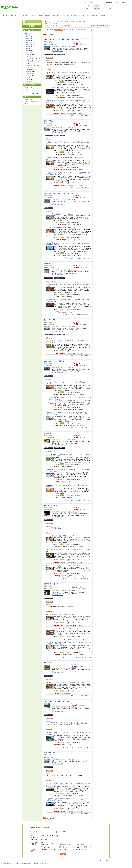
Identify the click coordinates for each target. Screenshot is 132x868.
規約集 (41, 864)
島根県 (67, 21)
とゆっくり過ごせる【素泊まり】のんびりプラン (62, 628)
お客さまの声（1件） (49, 198)
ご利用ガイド (92, 2)
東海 (27, 48)
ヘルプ (85, 2)
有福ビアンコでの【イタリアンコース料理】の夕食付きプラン (64, 565)
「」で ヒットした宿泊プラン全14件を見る (77, 579)
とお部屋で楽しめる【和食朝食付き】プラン (61, 615)
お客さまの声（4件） (49, 510)
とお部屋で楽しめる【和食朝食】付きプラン (61, 536)
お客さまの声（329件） (50, 44)
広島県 (29, 73)
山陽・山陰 (60, 21)
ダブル (60, 850)
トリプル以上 (73, 850)
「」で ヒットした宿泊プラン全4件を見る (78, 500)
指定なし (54, 25)
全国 (53, 21)
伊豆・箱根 (29, 43)
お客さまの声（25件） (50, 438)
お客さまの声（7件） (49, 588)
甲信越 (28, 45)
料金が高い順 (68, 30)
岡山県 (29, 71)
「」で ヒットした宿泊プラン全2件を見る (78, 315)
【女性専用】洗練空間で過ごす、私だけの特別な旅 (61, 228)
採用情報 (36, 864)
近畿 (27, 50)
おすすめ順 (52, 30)
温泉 (27, 91)
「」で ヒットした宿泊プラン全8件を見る (78, 258)
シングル (45, 850)
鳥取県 (29, 54)
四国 (27, 77)
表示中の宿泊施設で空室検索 (100, 25)
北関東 (28, 39)
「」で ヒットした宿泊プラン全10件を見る (77, 657)
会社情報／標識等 (6, 864)
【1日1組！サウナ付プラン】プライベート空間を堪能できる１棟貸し (66, 682)
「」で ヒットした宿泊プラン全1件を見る (78, 356)
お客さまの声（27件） (50, 324)
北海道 (28, 35)
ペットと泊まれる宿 (31, 93)
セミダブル (52, 850)
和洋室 (86, 850)
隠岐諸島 (31, 70)
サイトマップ (100, 2)
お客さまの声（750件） (50, 126)
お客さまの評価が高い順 (79, 30)
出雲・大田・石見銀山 (34, 62)
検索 (63, 854)
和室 (80, 850)
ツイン (65, 850)
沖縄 (27, 81)
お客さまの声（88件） (50, 268)
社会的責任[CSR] (28, 864)
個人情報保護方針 (17, 864)
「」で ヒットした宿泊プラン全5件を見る (78, 188)
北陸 (27, 47)
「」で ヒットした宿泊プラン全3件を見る (78, 116)
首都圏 (28, 41)
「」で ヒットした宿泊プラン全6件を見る (78, 428)
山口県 (29, 75)
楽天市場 (118, 2)
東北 (27, 37)
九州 (27, 79)
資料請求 (47, 864)
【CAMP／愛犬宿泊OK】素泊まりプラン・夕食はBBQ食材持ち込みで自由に (68, 88)
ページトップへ (105, 860)
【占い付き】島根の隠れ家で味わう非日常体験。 (60, 214)
